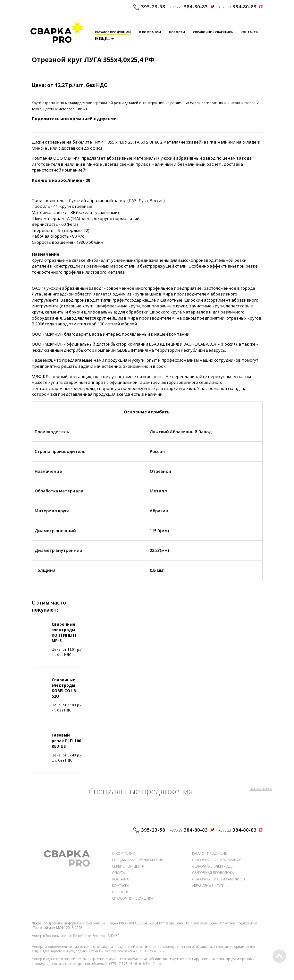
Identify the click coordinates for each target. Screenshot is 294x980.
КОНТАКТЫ (121, 886)
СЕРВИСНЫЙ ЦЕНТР (128, 866)
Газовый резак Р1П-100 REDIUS (66, 741)
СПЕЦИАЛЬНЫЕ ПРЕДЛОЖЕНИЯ (138, 860)
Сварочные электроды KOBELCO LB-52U (65, 688)
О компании (150, 32)
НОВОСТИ (120, 892)
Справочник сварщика (213, 32)
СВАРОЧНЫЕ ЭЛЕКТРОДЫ (213, 866)
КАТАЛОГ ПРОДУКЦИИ (210, 853)
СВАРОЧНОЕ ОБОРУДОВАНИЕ (217, 860)
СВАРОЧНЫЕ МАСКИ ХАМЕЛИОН (218, 879)
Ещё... (104, 38)
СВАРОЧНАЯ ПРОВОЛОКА (213, 873)
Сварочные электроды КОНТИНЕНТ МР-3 (64, 632)
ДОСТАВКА (120, 879)
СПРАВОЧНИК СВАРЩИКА (132, 898)
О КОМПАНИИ (124, 853)
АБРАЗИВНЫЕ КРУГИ (208, 886)
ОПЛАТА (118, 873)
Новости (177, 32)
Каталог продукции (113, 32)
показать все (261, 788)
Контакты (250, 32)
